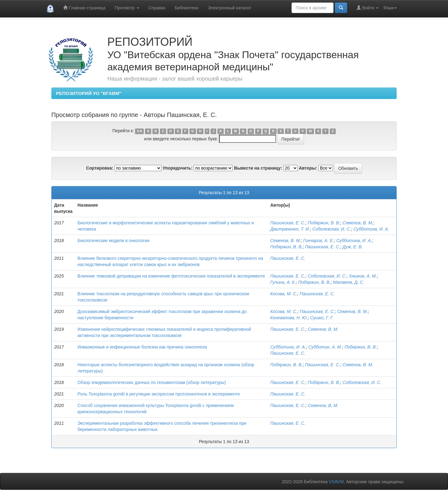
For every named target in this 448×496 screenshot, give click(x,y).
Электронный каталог (230, 8)
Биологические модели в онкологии (113, 241)
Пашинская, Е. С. (288, 223)
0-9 (140, 131)
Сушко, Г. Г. (322, 318)
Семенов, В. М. (358, 223)
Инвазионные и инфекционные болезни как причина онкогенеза (142, 347)
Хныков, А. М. (363, 276)
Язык (390, 8)
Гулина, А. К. (283, 282)
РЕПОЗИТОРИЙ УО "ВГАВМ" (89, 93)
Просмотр (127, 8)
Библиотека (187, 8)
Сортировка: (100, 168)
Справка (157, 8)
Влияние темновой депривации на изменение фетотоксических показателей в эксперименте (171, 276)
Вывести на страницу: (258, 168)
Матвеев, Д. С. (349, 282)
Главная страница (84, 8)
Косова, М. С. (284, 294)
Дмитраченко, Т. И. (290, 229)
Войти (368, 8)
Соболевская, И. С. (332, 229)
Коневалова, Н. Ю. (289, 318)
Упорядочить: (178, 168)
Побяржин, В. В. (324, 223)
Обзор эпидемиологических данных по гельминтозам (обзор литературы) (152, 382)
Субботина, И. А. (371, 229)
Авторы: (308, 168)
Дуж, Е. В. (353, 247)
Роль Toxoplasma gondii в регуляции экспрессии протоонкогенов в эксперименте (159, 394)
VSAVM (336, 482)
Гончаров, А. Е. (319, 241)
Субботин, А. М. (325, 347)
